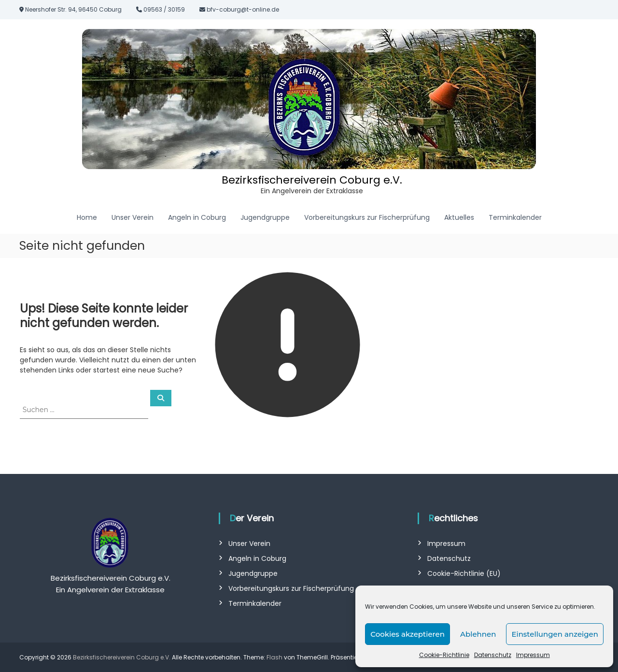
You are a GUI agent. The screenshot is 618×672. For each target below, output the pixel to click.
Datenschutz (493, 655)
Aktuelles (459, 217)
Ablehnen (478, 634)
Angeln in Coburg (197, 217)
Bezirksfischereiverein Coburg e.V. (312, 180)
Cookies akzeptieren (407, 634)
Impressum (533, 655)
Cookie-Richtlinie (444, 655)
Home (87, 217)
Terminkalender (515, 217)
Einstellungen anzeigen (555, 634)
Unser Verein (133, 217)
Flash (274, 657)
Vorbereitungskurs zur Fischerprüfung (367, 217)
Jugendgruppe (265, 217)
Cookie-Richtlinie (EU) (464, 573)
